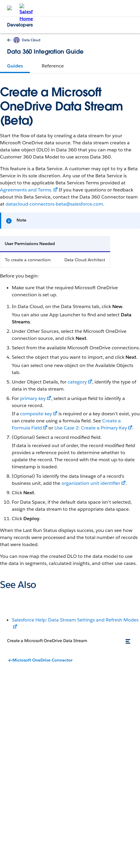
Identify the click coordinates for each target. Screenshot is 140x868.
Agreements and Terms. (26, 190)
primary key (33, 398)
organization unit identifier (91, 483)
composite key (36, 414)
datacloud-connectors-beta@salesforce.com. (55, 204)
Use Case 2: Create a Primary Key (91, 428)
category (77, 382)
